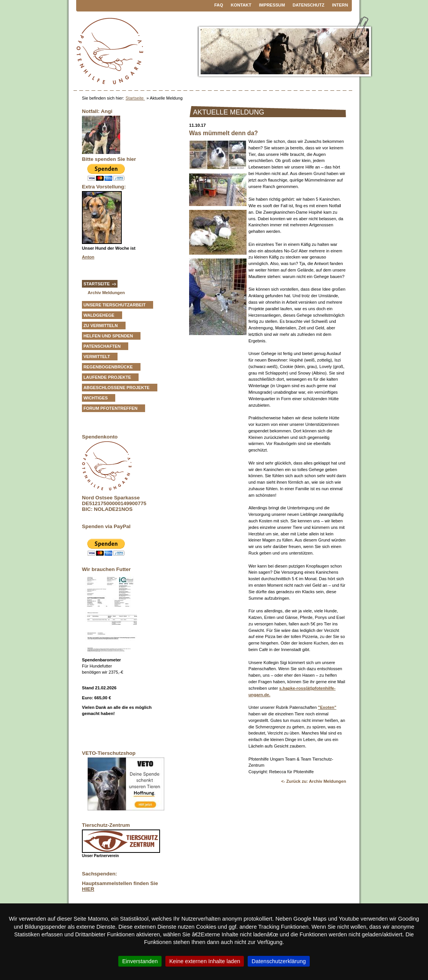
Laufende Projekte (107, 377)
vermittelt (97, 357)
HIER (88, 889)
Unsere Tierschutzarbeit (114, 305)
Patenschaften (102, 346)
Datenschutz (308, 5)
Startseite (135, 98)
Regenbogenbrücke (108, 367)
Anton (88, 257)
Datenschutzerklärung (279, 961)
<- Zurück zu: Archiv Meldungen (314, 781)
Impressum (272, 5)
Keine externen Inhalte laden (205, 961)
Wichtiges (96, 398)
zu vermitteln (101, 326)
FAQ (219, 5)
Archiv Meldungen (106, 293)
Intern (340, 5)
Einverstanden (140, 961)
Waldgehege (99, 315)
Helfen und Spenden (108, 336)
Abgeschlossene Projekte (117, 388)
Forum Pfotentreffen (110, 408)
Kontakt (241, 5)
